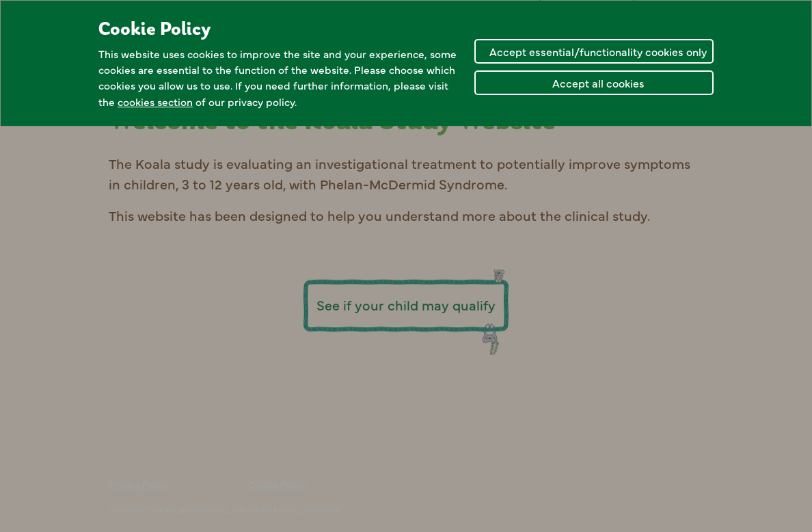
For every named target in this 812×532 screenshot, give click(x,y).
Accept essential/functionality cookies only (598, 51)
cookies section (155, 102)
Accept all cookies (598, 83)
